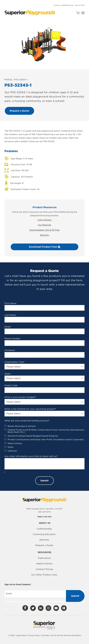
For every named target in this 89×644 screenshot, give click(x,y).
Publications (44, 558)
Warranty (45, 235)
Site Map (46, 635)
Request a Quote (44, 545)
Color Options (44, 220)
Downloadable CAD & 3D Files (45, 230)
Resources (45, 552)
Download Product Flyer (44, 247)
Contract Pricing (44, 569)
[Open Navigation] (83, 13)
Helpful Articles (44, 564)
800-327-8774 (80, 5)
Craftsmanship (44, 529)
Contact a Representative (64, 5)
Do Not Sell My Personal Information (66, 635)
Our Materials (45, 225)
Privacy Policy (34, 635)
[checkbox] (45, 439)
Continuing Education (44, 534)
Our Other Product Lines (44, 575)
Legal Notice (21, 635)
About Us (45, 523)
